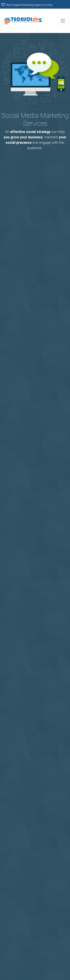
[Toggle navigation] (63, 21)
